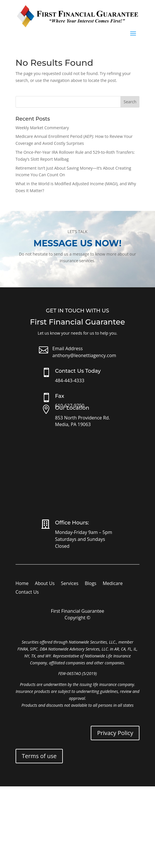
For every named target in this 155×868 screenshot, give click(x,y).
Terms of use (39, 756)
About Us (45, 584)
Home (22, 584)
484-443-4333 (70, 380)
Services (70, 584)
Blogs (90, 584)
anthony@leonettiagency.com (84, 355)
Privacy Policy (115, 733)
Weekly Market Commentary (42, 128)
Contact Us (27, 593)
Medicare (113, 584)
